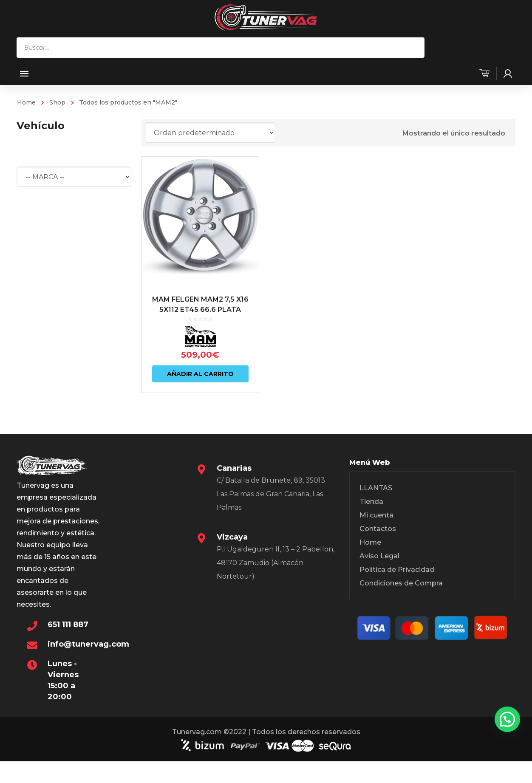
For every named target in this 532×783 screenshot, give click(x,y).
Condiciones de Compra (401, 583)
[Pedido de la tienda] (210, 133)
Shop (57, 102)
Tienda (371, 502)
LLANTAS (376, 488)
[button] (507, 719)
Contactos (378, 529)
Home (26, 102)
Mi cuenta (376, 515)
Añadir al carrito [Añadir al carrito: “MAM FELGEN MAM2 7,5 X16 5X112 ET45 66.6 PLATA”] (200, 374)
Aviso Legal (379, 556)
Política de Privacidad (397, 570)
